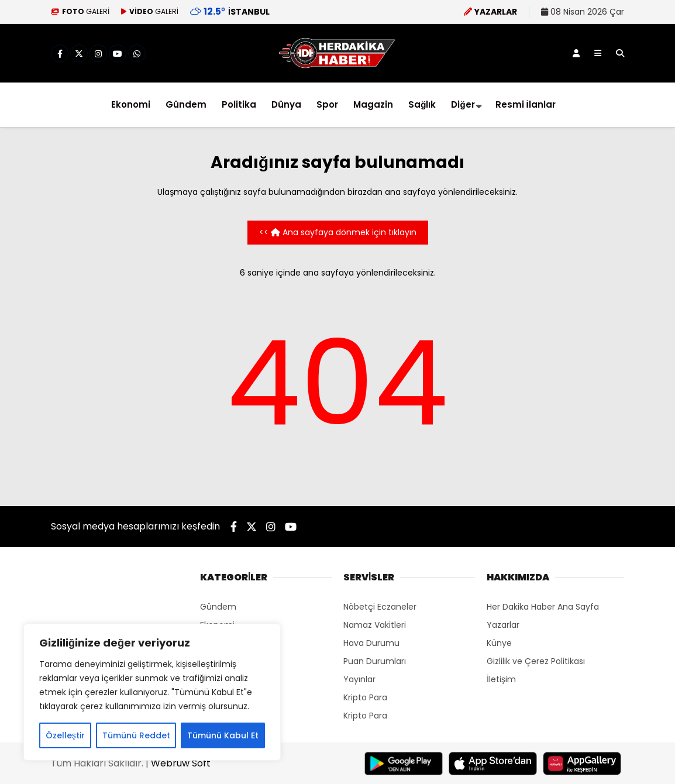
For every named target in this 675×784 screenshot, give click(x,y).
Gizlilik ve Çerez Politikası (536, 661)
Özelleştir (65, 735)
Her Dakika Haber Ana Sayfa (543, 607)
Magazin (373, 104)
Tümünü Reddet (136, 735)
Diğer (463, 104)
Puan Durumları (375, 661)
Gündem (186, 104)
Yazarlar (503, 625)
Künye (499, 643)
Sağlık (422, 104)
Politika (239, 104)
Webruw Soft (181, 763)
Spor (327, 104)
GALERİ (80, 11)
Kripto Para (365, 697)
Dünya (286, 104)
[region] (152, 692)
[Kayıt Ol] (576, 53)
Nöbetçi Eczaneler (380, 607)
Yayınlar (359, 679)
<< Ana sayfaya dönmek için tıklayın (338, 232)
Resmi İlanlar (526, 104)
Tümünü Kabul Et (223, 735)
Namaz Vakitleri (375, 625)
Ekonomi (131, 104)
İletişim (501, 679)
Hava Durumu (371, 643)
